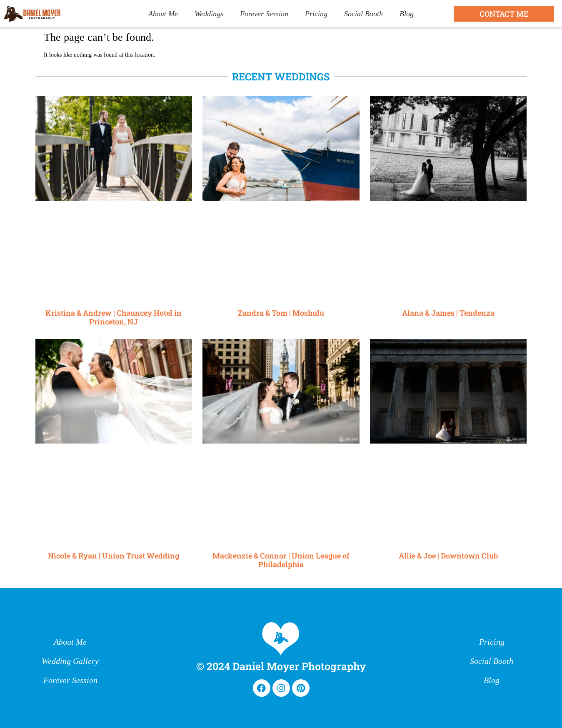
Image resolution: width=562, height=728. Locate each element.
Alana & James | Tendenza (448, 313)
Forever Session (264, 14)
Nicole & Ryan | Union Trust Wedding (114, 556)
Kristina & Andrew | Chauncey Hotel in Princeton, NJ (114, 317)
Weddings (209, 14)
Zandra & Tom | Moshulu (281, 313)
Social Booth (363, 14)
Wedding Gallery (70, 661)
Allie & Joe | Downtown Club (448, 556)
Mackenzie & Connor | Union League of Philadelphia (281, 560)
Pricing (316, 14)
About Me (163, 14)
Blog (407, 14)
